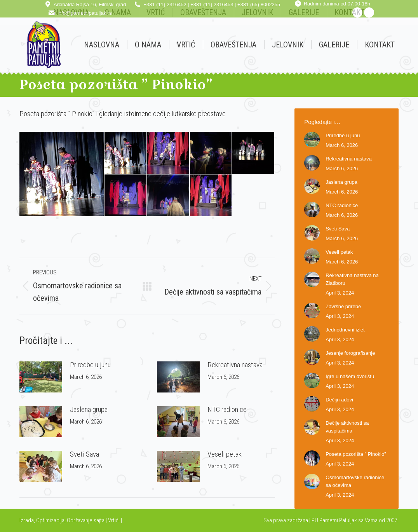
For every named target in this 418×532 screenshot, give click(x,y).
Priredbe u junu (90, 365)
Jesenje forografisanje (350, 353)
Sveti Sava (84, 454)
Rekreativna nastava (235, 365)
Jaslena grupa (89, 409)
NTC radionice (227, 409)
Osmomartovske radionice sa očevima (355, 481)
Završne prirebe (343, 306)
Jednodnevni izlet (345, 330)
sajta (99, 520)
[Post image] (41, 377)
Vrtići (114, 520)
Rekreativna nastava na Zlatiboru (352, 279)
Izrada (27, 520)
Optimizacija (50, 520)
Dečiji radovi (339, 400)
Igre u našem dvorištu (350, 376)
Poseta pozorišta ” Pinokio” (356, 454)
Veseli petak (225, 454)
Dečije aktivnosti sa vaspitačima (347, 427)
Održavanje (80, 520)
